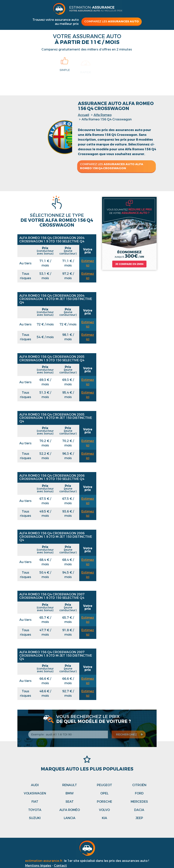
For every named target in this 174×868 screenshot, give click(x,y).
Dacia (139, 810)
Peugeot (104, 785)
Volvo (104, 810)
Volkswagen (35, 793)
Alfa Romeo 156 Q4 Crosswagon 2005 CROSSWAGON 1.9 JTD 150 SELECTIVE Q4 (52, 358)
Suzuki (35, 818)
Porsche (104, 802)
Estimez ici (88, 263)
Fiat (35, 802)
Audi (35, 785)
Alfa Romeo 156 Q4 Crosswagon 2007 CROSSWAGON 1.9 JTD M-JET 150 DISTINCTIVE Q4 (56, 655)
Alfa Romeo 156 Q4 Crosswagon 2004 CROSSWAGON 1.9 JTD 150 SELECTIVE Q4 (52, 240)
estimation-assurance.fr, (45, 861)
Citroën (139, 785)
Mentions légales (38, 866)
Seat (70, 802)
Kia (104, 818)
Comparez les (112, 21)
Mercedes (139, 802)
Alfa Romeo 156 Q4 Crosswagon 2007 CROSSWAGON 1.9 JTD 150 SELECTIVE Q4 (52, 596)
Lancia (70, 818)
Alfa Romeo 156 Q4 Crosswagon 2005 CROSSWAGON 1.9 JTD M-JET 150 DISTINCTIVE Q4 (56, 418)
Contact (60, 866)
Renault (70, 785)
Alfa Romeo (103, 115)
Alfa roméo (70, 810)
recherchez (128, 734)
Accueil (84, 115)
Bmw (70, 793)
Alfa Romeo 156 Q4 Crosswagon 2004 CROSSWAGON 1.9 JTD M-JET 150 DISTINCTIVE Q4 (56, 299)
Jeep (139, 818)
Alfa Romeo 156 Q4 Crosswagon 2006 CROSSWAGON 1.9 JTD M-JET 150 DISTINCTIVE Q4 (56, 537)
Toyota (35, 810)
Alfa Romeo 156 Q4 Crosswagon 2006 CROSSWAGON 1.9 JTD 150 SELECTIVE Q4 (52, 477)
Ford (139, 793)
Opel (104, 793)
